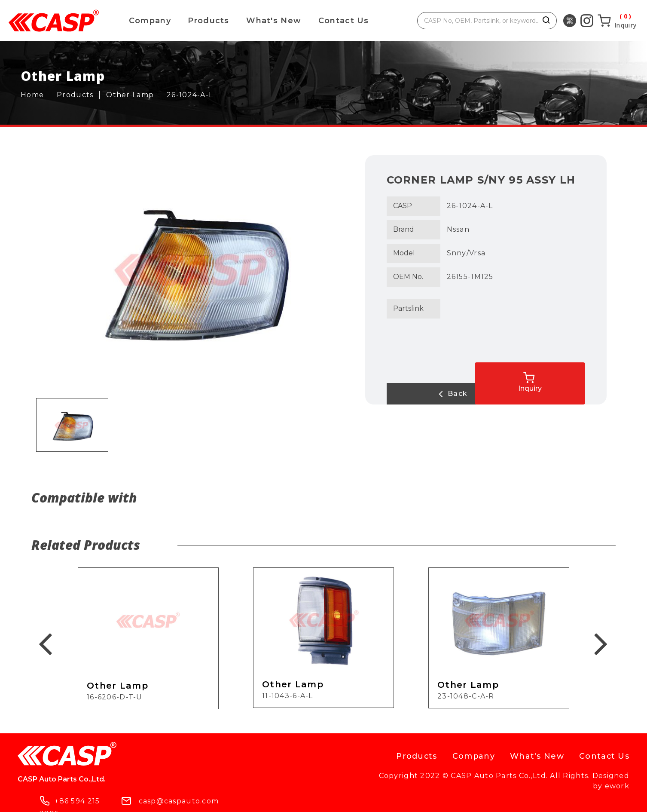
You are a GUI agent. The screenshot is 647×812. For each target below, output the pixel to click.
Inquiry (569, 376)
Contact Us (344, 21)
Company (150, 21)
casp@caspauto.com (269, 759)
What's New (274, 21)
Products (209, 21)
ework (617, 786)
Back (421, 394)
